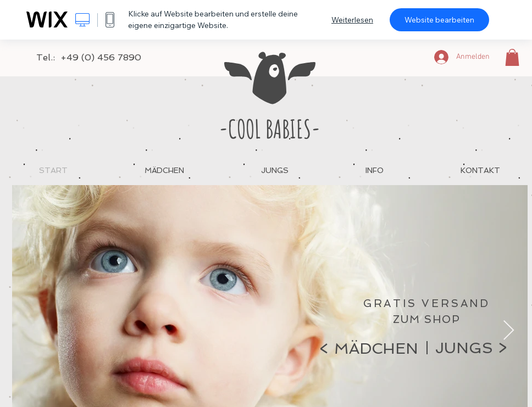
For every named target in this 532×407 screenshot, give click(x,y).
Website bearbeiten (439, 20)
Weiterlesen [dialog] (352, 20)
